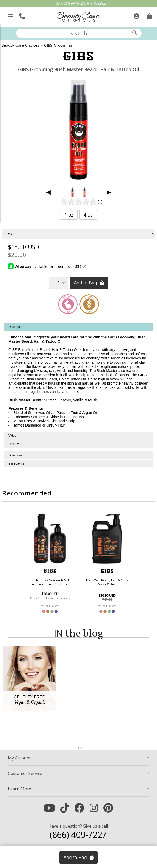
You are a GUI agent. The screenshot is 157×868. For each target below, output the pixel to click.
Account (19, 758)
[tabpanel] (78, 377)
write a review (50, 606)
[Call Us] (21, 15)
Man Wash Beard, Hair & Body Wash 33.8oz (107, 582)
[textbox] (79, 33)
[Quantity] (58, 283)
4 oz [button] (88, 215)
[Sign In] (136, 15)
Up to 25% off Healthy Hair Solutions (81, 4)
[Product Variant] (78, 234)
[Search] (135, 33)
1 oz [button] (69, 215)
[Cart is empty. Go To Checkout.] (149, 15)
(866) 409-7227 (78, 835)
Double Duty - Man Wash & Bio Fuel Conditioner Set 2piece (50, 582)
